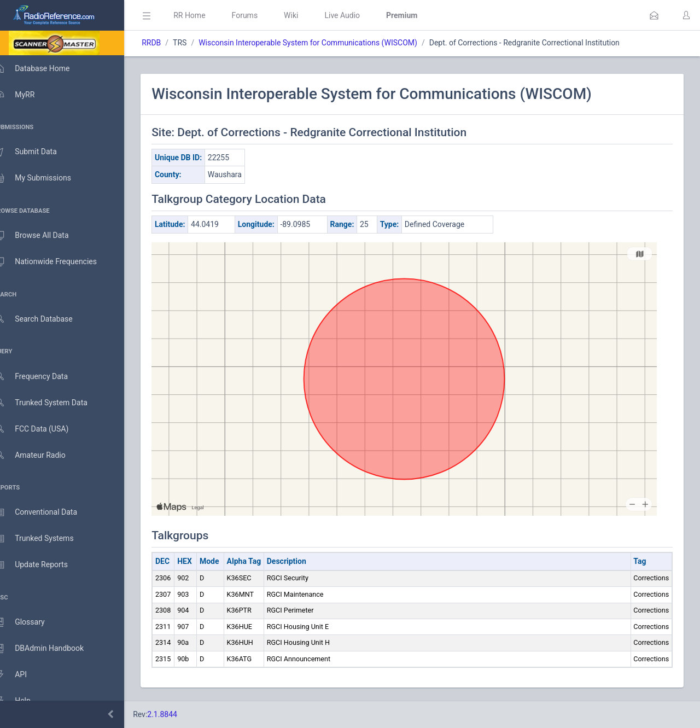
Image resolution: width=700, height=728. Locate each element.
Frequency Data (42, 377)
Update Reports (42, 565)
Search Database (44, 319)
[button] (654, 15)
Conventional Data (46, 512)
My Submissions (43, 178)
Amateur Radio (41, 455)
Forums (260, 15)
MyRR (25, 95)
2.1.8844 (178, 714)
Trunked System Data (52, 403)
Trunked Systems (45, 539)
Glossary (30, 622)
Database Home (43, 68)
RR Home (205, 15)
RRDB (167, 43)
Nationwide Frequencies (56, 262)
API (21, 675)
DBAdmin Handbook (50, 649)
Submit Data (36, 152)
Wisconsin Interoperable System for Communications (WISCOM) (324, 43)
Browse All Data (42, 236)
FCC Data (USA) (42, 429)
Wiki (307, 15)
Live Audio (358, 15)
